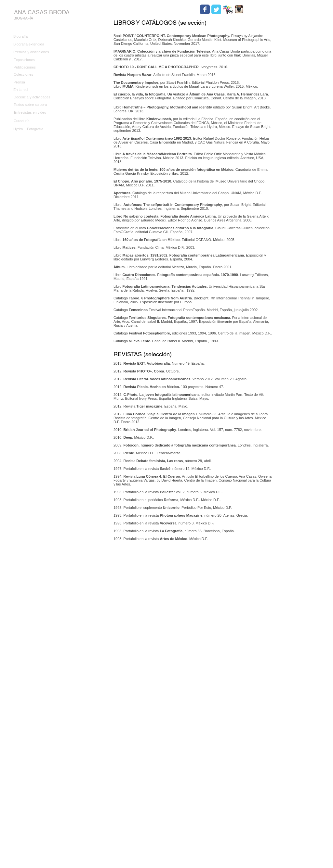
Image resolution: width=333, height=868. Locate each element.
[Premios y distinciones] (34, 52)
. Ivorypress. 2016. (171, 67)
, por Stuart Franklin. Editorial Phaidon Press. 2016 (176, 82)
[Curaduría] (44, 121)
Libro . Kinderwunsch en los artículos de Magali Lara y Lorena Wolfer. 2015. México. (186, 86)
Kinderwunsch (159, 119)
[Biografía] (34, 37)
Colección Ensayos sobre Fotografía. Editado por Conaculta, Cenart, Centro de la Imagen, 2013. (191, 96)
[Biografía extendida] (34, 44)
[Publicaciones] (35, 68)
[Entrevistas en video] (35, 113)
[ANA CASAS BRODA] (42, 12)
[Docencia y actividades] (44, 97)
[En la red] (34, 90)
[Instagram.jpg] (239, 9)
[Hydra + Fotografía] (43, 129)
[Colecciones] (35, 75)
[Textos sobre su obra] (35, 105)
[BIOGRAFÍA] (23, 19)
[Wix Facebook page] (205, 9)
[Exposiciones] (35, 60)
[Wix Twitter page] (216, 9)
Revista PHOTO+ (138, 371)
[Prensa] (35, 82)
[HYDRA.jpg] (228, 9)
